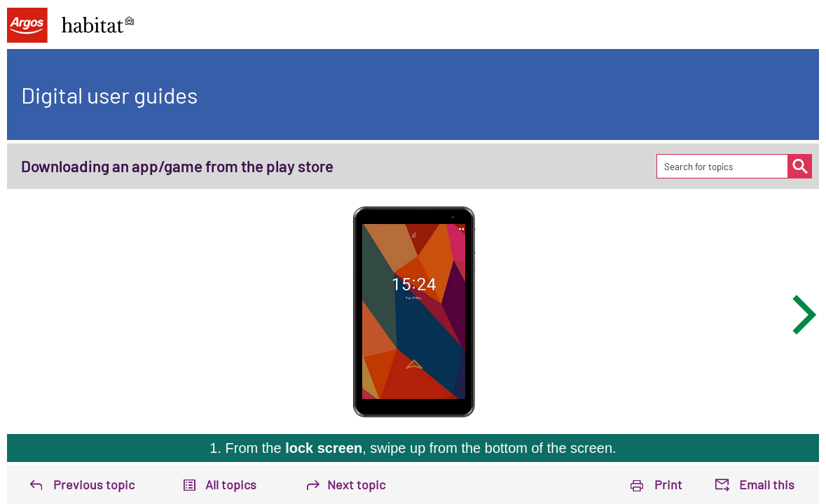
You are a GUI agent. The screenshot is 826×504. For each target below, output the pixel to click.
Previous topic (94, 484)
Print (668, 484)
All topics (231, 484)
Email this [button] (767, 484)
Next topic (356, 484)
